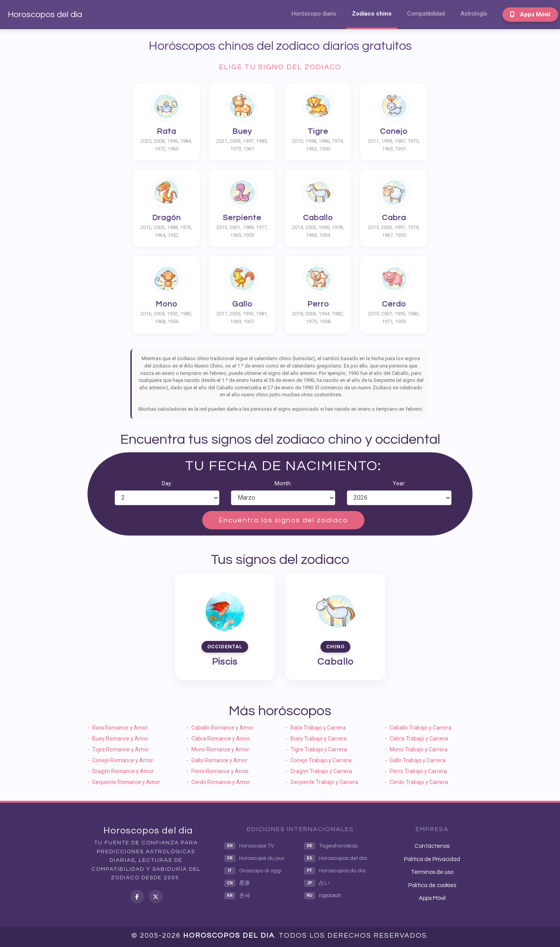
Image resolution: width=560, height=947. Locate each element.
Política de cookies (432, 885)
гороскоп (323, 896)
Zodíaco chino (372, 14)
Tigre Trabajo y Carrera (319, 749)
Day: (167, 483)
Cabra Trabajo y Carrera (419, 739)
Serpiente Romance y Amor (126, 782)
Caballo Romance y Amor (222, 728)
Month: (283, 483)
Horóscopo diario (314, 14)
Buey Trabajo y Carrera (318, 739)
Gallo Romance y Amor (219, 760)
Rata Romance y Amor (120, 728)
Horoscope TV (249, 846)
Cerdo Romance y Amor (221, 782)
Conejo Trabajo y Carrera (321, 760)
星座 (237, 883)
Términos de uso (432, 872)
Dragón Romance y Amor (123, 771)
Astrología (474, 14)
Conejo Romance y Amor (123, 760)
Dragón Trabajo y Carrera (321, 771)
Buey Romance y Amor (120, 739)
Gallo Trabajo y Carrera (417, 760)
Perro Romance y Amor (220, 771)
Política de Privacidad (432, 859)
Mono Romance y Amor (220, 749)
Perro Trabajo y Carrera (418, 771)
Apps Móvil (530, 14)
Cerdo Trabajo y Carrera (419, 782)
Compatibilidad (426, 14)
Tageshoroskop (331, 846)
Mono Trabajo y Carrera (418, 749)
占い (317, 883)
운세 (237, 896)
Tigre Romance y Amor (121, 749)
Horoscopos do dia (335, 871)
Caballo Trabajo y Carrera (421, 728)
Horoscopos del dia (45, 15)
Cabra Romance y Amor (221, 739)
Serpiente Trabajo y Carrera (324, 782)
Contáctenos (432, 846)
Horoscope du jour (255, 858)
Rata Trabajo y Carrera (318, 728)
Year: (399, 483)
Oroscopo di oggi (253, 871)
